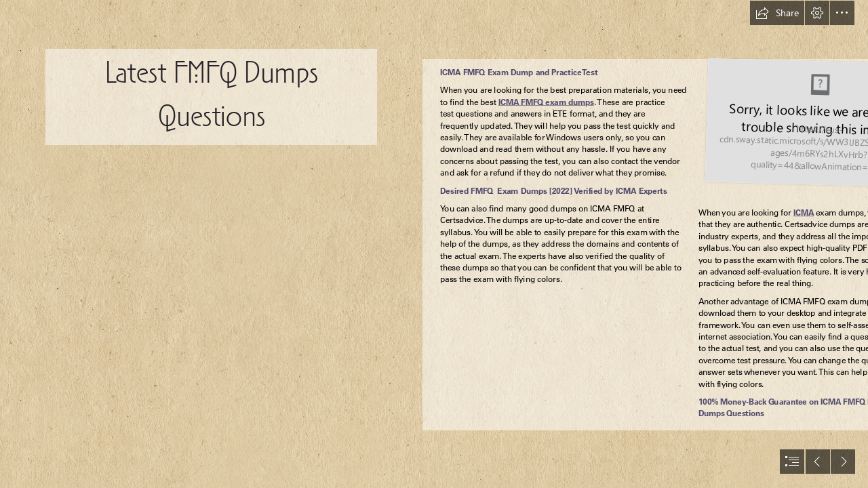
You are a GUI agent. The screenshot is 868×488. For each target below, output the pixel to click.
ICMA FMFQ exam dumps (546, 102)
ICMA (804, 212)
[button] (777, 13)
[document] (434, 244)
